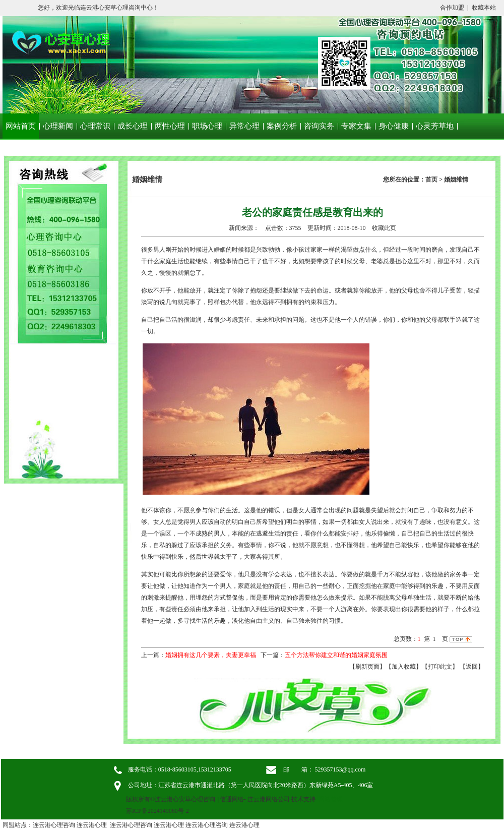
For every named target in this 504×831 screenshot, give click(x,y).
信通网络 (232, 799)
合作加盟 (452, 8)
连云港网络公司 (269, 799)
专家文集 (356, 126)
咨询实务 (319, 126)
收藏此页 (384, 228)
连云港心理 (92, 825)
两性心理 (170, 126)
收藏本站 (484, 8)
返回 (472, 667)
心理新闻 (58, 126)
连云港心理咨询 (54, 825)
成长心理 (133, 126)
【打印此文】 (440, 667)
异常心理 (244, 126)
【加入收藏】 (404, 667)
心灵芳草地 (435, 126)
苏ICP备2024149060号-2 (157, 811)
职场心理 (207, 126)
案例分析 (282, 126)
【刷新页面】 (367, 667)
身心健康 (394, 126)
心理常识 (95, 126)
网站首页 (21, 126)
